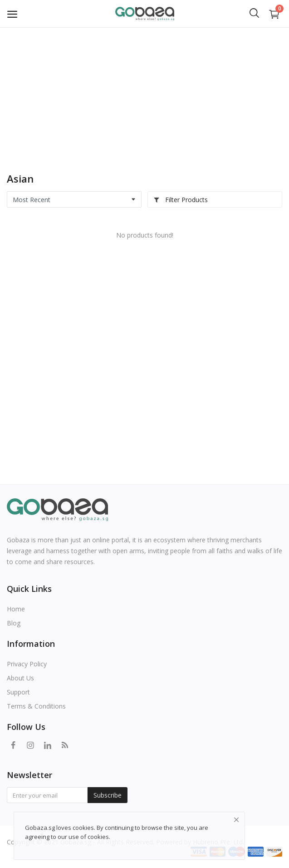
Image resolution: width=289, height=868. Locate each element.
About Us (20, 678)
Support (18, 692)
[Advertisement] (144, 95)
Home (16, 609)
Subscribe (108, 795)
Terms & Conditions (36, 706)
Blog (14, 623)
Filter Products (181, 200)
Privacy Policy (27, 664)
